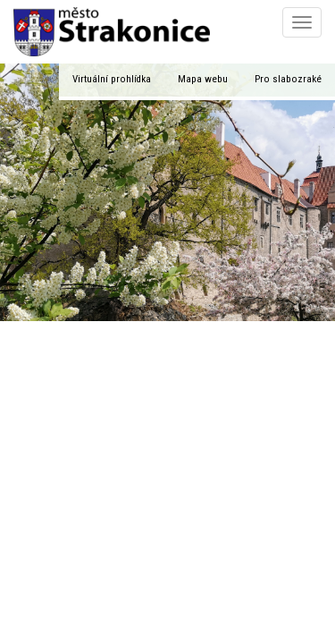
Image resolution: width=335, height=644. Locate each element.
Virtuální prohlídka (112, 79)
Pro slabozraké (288, 79)
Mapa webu (203, 79)
